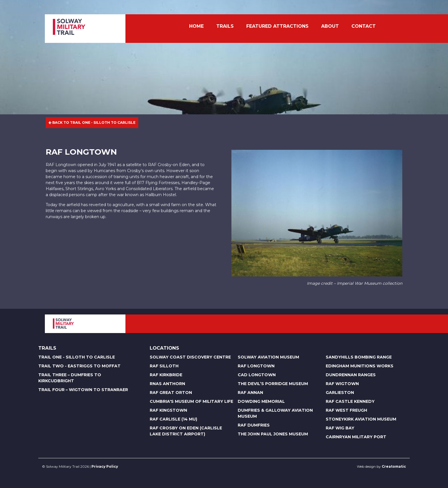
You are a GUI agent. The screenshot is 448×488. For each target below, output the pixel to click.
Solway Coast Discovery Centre (190, 357)
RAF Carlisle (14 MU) (173, 419)
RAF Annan (250, 393)
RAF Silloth (164, 366)
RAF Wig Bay (340, 428)
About (330, 26)
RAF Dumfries (254, 425)
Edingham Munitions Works (360, 366)
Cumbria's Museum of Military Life (191, 401)
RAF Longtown (256, 366)
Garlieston (340, 393)
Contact (364, 26)
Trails (225, 26)
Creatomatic (394, 466)
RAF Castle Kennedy (350, 401)
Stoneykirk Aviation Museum (361, 419)
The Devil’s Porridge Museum (273, 384)
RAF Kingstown (168, 410)
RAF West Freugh (346, 410)
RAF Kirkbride (166, 375)
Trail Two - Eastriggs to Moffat (79, 366)
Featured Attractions (277, 26)
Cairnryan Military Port (356, 437)
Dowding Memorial (261, 401)
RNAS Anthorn (167, 384)
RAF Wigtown (342, 384)
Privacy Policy (105, 466)
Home (196, 26)
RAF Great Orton (171, 393)
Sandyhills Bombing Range (359, 357)
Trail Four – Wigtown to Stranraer (83, 390)
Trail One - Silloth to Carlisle (77, 357)
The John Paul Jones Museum (273, 434)
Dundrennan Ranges (351, 375)
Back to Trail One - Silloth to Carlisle (92, 123)
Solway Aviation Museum (268, 357)
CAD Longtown (257, 375)
